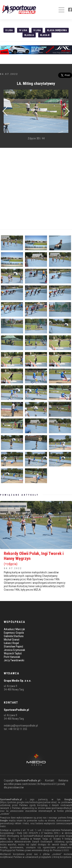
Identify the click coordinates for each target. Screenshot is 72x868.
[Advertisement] (36, 189)
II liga (9, 30)
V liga (37, 30)
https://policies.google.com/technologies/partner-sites (28, 802)
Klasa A (29, 35)
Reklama (63, 780)
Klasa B (45, 35)
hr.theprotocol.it (47, 784)
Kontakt (50, 780)
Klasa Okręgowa (57, 30)
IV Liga (23, 30)
